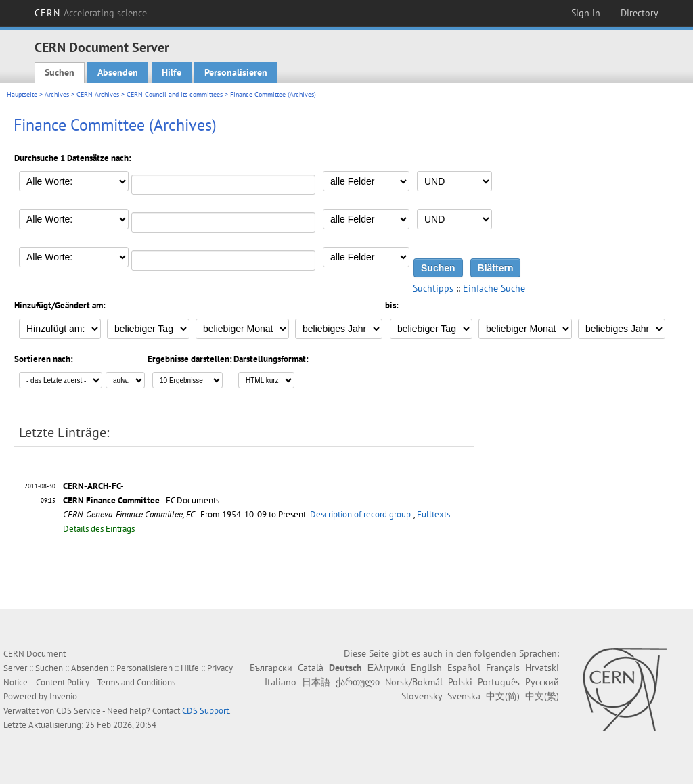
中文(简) (503, 696)
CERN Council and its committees (175, 94)
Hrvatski (542, 668)
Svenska (464, 696)
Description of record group (360, 514)
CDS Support (205, 711)
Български (271, 668)
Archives (57, 94)
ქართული (358, 682)
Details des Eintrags (99, 529)
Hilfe (172, 72)
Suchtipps (433, 288)
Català (311, 668)
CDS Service (79, 711)
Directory (640, 13)
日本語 (316, 682)
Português (499, 682)
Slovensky (422, 696)
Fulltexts (433, 514)
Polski (460, 682)
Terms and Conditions (136, 682)
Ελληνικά (386, 668)
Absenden (118, 72)
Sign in (586, 13)
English (426, 668)
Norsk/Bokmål (414, 682)
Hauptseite (22, 94)
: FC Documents (141, 500)
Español (464, 668)
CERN (91, 13)
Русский (542, 682)
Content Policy (63, 682)
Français (503, 668)
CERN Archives (98, 94)
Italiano (281, 682)
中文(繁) (542, 696)
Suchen (60, 72)
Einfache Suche (494, 288)
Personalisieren (236, 72)
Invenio (63, 696)
